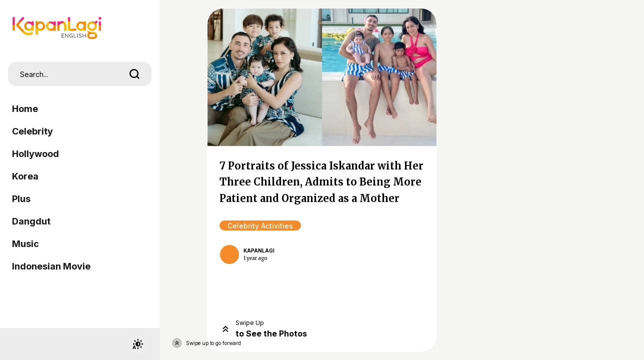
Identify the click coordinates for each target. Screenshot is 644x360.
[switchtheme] (137, 344)
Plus (21, 199)
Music (25, 244)
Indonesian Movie (51, 266)
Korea (25, 176)
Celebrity (32, 131)
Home (25, 109)
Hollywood (35, 154)
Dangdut (31, 221)
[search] (134, 74)
